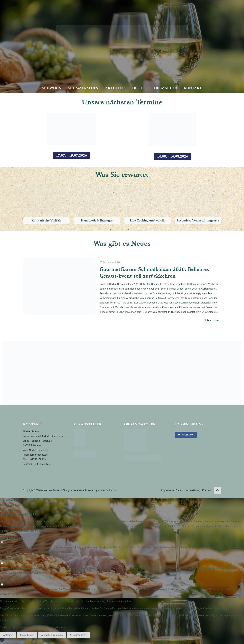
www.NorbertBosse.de (35, 450)
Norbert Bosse (52, 490)
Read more (213, 320)
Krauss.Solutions (107, 490)
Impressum (167, 490)
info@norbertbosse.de (35, 455)
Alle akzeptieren (78, 635)
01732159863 (38, 459)
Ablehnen (8, 635)
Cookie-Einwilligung (11, 500)
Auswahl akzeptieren (52, 635)
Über (7, 510)
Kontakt (207, 490)
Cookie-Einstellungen (12, 505)
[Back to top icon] (218, 490)
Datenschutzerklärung (188, 490)
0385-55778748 (42, 464)
